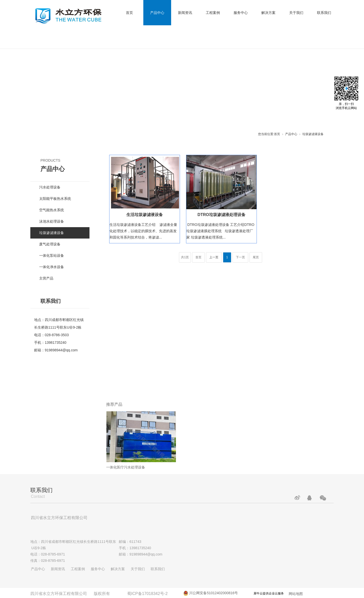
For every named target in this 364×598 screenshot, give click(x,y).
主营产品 (46, 278)
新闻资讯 (185, 13)
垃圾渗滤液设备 (313, 134)
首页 (129, 13)
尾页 (256, 257)
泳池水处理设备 (52, 221)
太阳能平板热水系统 (55, 199)
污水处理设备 (50, 187)
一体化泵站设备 (52, 255)
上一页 (214, 257)
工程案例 (213, 13)
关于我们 (296, 13)
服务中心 (241, 13)
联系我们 (324, 13)
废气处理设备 (50, 244)
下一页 (240, 257)
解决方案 (268, 13)
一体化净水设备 (52, 267)
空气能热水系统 (52, 210)
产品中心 (157, 13)
